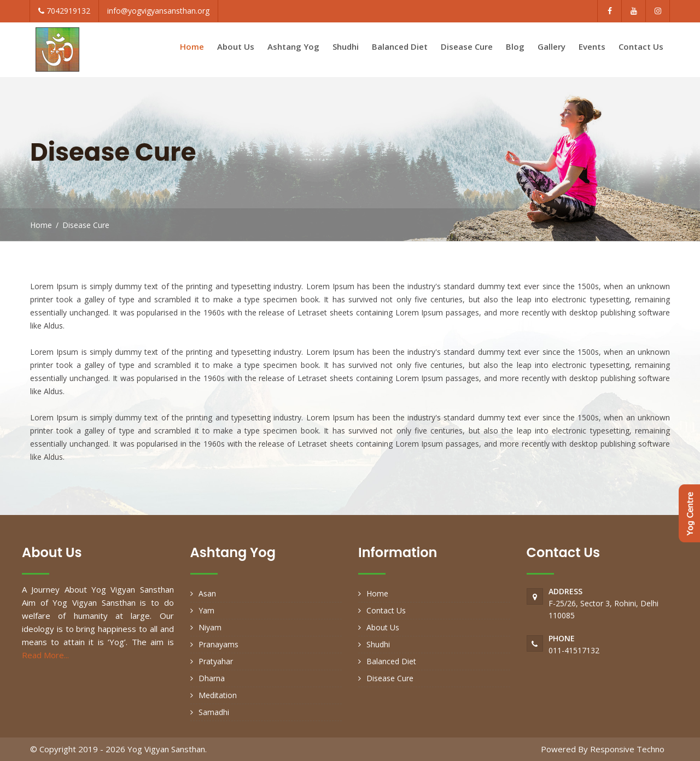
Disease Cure (467, 46)
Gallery (552, 46)
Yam (206, 610)
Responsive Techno (627, 749)
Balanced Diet (400, 46)
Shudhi (346, 46)
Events (592, 46)
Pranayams (218, 644)
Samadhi (214, 712)
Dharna (212, 678)
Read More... (45, 655)
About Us (236, 46)
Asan (207, 593)
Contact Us (641, 46)
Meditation (218, 695)
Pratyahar (216, 661)
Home (192, 46)
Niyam (210, 627)
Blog (515, 46)
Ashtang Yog (293, 46)
